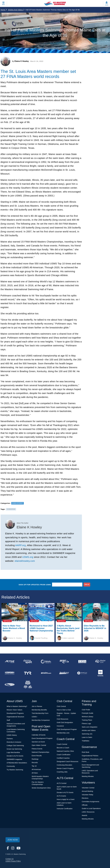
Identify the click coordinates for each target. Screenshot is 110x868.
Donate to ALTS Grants (15, 756)
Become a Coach (63, 748)
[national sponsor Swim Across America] (10, 673)
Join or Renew (37, 706)
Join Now (13, 840)
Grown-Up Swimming (14, 749)
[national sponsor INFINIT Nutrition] (64, 662)
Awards (84, 815)
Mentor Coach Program (65, 768)
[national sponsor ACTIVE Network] (10, 662)
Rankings (35, 759)
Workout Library (88, 717)
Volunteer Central (88, 788)
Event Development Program (42, 738)
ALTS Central (62, 783)
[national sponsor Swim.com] (46, 673)
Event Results (37, 756)
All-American (36, 769)
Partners (10, 739)
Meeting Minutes (88, 776)
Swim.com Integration (90, 727)
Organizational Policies (90, 756)
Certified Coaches (63, 758)
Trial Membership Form (40, 713)
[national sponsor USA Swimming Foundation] (28, 685)
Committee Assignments (91, 802)
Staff (8, 720)
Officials (85, 805)
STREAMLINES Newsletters (17, 763)
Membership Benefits (39, 710)
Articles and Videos (16, 10)
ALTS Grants (61, 796)
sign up (87, 584)
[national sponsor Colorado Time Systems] (46, 662)
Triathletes (86, 741)
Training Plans (87, 720)
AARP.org (20, 545)
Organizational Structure (15, 717)
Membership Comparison (41, 720)
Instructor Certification (65, 809)
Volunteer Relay (88, 795)
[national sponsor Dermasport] (28, 662)
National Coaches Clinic (65, 751)
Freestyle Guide (88, 713)
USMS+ (35, 717)
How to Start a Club (64, 710)
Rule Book (86, 752)
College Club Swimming (15, 745)
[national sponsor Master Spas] (100, 662)
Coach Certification (64, 755)
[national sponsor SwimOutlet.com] (64, 673)
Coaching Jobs (62, 772)
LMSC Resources (88, 812)
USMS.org (28, 557)
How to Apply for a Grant (66, 799)
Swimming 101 (87, 734)
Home (4, 10)
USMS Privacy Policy (13, 861)
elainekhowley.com (25, 561)
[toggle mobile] (3, 3)
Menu (3, 5)
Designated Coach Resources (68, 762)
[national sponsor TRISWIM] (10, 685)
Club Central (61, 706)
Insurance (60, 726)
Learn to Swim (87, 737)
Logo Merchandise (13, 752)
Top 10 (34, 766)
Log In (107, 5)
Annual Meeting (87, 791)
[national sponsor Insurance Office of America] (82, 662)
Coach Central (62, 744)
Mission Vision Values (15, 710)
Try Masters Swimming (15, 770)
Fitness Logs (86, 724)
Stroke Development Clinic (41, 788)
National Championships (40, 752)
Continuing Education (64, 765)
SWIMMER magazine (14, 759)
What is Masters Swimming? (17, 706)
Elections (85, 798)
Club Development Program (67, 729)
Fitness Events (37, 749)
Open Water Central (39, 745)
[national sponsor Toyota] (100, 673)
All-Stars (35, 773)
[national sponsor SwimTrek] (82, 673)
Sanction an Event (38, 742)
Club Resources (63, 719)
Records (35, 763)
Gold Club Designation (65, 722)
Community (11, 766)
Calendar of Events (39, 735)
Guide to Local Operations (91, 808)
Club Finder (86, 710)
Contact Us (10, 859)
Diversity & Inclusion (14, 742)
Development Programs (15, 713)
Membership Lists (63, 733)
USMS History (12, 735)
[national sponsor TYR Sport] (28, 673)
